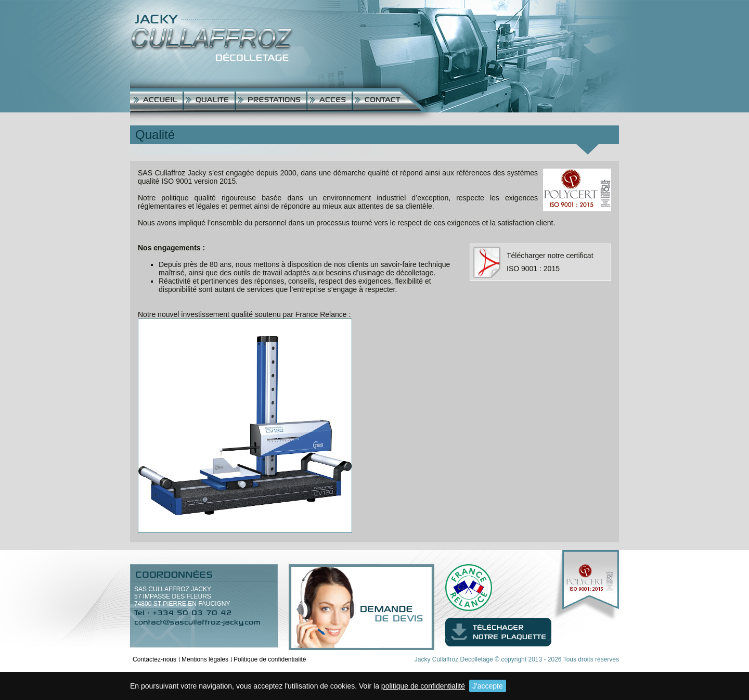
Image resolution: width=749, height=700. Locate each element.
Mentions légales (205, 659)
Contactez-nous (154, 659)
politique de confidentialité (423, 686)
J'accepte (488, 686)
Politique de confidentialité (270, 659)
